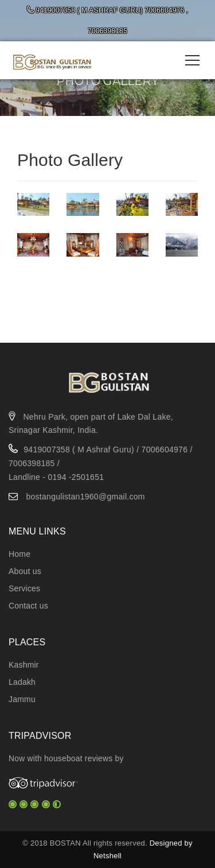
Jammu (22, 699)
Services (24, 588)
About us (25, 571)
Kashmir (24, 665)
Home (19, 554)
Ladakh (22, 682)
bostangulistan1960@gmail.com (85, 497)
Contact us (28, 606)
